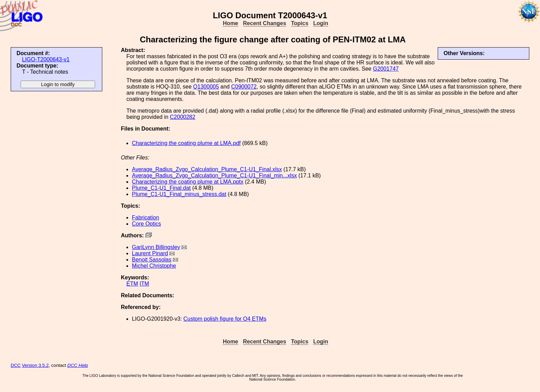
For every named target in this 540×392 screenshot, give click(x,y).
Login (321, 23)
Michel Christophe (154, 266)
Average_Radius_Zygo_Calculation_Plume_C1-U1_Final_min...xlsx (214, 176)
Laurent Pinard (150, 253)
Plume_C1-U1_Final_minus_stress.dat (179, 194)
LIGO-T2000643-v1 (46, 59)
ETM (132, 284)
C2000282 (183, 117)
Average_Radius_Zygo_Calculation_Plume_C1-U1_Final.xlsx (207, 169)
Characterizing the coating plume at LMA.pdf (186, 143)
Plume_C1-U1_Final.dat (161, 188)
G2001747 (386, 69)
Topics (300, 23)
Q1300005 (206, 87)
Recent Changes (265, 23)
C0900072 (244, 87)
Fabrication (146, 218)
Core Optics (146, 224)
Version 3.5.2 (35, 365)
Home (230, 23)
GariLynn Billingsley (156, 247)
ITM (144, 284)
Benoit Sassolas (152, 260)
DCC (16, 365)
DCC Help (78, 365)
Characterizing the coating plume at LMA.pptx (188, 182)
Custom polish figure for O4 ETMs (225, 319)
